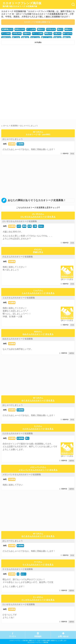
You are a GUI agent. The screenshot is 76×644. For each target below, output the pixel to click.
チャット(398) (38, 34)
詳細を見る (38, 252)
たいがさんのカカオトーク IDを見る (38, 600)
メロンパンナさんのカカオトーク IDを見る (38, 470)
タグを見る (38, 42)
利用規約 (38, 636)
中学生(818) (51, 29)
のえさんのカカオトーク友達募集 (18, 257)
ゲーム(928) (31, 29)
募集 (24, 226)
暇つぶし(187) (47, 38)
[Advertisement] (38, 65)
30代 (5, 144)
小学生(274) (6, 38)
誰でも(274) (67, 34)
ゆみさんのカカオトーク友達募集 (18, 339)
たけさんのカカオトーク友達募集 (18, 433)
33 (18, 574)
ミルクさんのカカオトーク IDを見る (38, 293)
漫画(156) (67, 38)
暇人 (27, 438)
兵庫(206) (25, 38)
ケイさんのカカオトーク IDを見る (38, 565)
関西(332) (48, 34)
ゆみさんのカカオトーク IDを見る (38, 334)
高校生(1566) (20, 29)
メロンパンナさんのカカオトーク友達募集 (22, 475)
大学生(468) (17, 34)
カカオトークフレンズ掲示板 (22, 5)
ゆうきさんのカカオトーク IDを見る (38, 401)
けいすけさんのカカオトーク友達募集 (20, 221)
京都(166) (57, 38)
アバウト (13, 636)
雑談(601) (68, 29)
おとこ (23, 574)
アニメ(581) (6, 34)
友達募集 (12, 144)
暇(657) (60, 29)
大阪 (35, 226)
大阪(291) (57, 34)
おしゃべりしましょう (13, 139)
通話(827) (41, 29)
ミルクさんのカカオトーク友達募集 (19, 298)
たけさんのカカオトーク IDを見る (38, 429)
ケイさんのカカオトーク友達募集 (18, 569)
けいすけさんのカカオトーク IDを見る (38, 217)
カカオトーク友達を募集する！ (38, 22)
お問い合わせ (63, 636)
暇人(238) (16, 38)
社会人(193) (35, 38)
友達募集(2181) (7, 29)
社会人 (41, 226)
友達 (30, 226)
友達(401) (27, 34)
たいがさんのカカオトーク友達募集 (19, 604)
